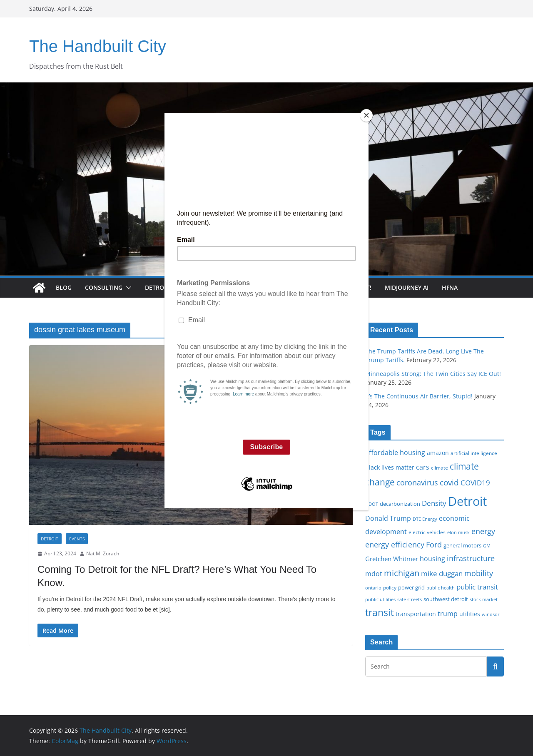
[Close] (366, 115)
